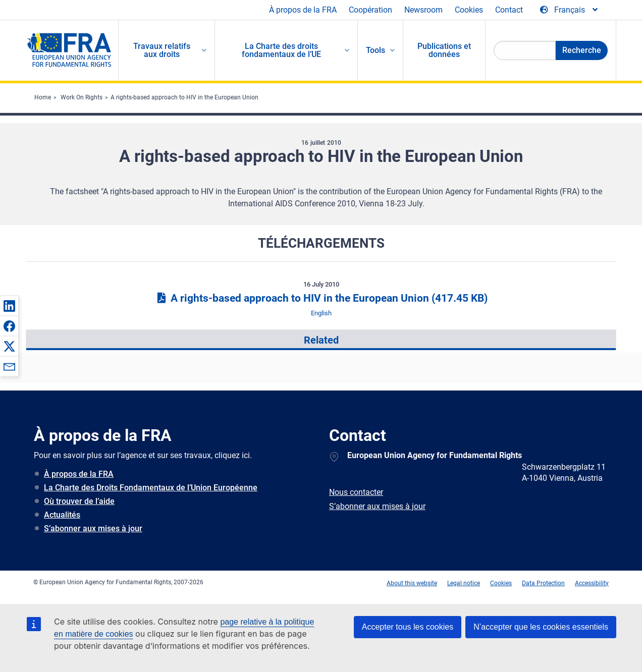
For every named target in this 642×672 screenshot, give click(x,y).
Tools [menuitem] (376, 50)
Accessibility (592, 583)
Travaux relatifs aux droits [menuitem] (162, 50)
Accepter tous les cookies (408, 627)
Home (43, 97)
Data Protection (543, 583)
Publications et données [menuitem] (444, 50)
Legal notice (464, 583)
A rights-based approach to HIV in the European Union (184, 97)
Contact (509, 10)
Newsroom (423, 10)
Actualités (62, 515)
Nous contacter (356, 492)
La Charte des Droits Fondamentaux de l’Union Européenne (151, 488)
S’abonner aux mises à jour (93, 528)
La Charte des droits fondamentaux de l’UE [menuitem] (281, 50)
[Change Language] (570, 10)
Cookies (469, 10)
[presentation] (321, 340)
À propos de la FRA (303, 10)
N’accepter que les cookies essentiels (541, 627)
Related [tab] (321, 340)
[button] (9, 306)
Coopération (370, 10)
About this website (412, 583)
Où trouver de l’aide (79, 501)
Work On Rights (82, 97)
